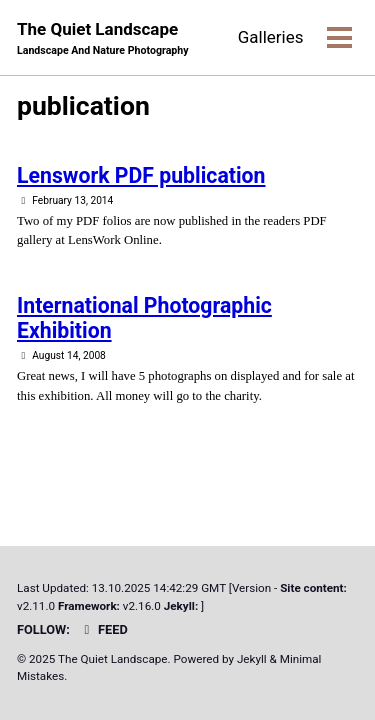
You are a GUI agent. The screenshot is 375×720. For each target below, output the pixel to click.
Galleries (271, 37)
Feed (103, 629)
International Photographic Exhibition (144, 318)
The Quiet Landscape (103, 38)
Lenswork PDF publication (141, 175)
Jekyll (252, 659)
